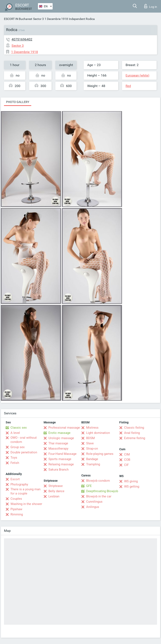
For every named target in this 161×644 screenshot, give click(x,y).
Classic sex (19, 428)
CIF (126, 465)
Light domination (98, 433)
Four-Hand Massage (62, 454)
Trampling (93, 464)
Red (128, 86)
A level (15, 433)
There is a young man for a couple (25, 491)
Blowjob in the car (99, 496)
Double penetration (24, 452)
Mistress (92, 428)
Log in (151, 6)
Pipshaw (16, 509)
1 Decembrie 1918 (56, 19)
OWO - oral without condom (24, 440)
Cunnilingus (94, 502)
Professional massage (64, 428)
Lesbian (54, 496)
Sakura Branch (58, 470)
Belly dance (56, 491)
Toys (14, 458)
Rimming (17, 514)
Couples (16, 499)
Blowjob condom (98, 481)
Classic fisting (134, 428)
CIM (127, 454)
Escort (15, 479)
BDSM (90, 438)
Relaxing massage (61, 464)
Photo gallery (18, 102)
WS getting (132, 487)
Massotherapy (58, 449)
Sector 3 (38, 19)
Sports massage (60, 459)
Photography (19, 484)
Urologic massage (61, 438)
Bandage (92, 459)
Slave (90, 443)
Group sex (18, 447)
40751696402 (22, 39)
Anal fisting (132, 433)
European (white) (137, 75)
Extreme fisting (135, 438)
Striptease (56, 486)
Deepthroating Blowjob (102, 491)
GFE (89, 486)
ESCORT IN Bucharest (18, 19)
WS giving (131, 481)
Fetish (15, 463)
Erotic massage (59, 433)
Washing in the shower (26, 504)
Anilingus (93, 507)
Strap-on (92, 449)
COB (127, 460)
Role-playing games (100, 454)
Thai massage (58, 443)
